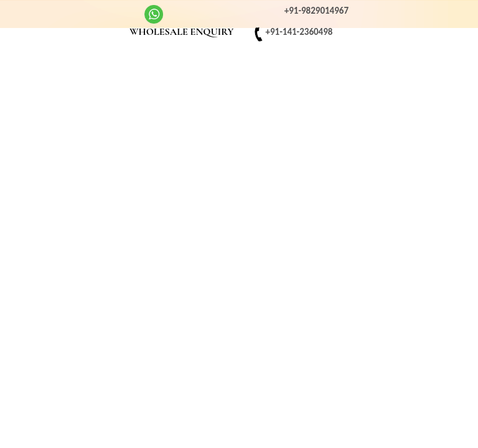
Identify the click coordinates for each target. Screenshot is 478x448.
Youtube (85, 12)
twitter (109, 12)
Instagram (61, 12)
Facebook (37, 12)
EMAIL (109, 33)
